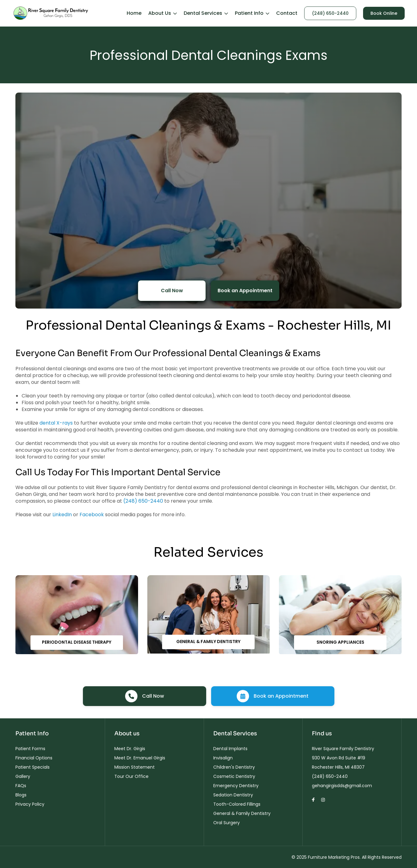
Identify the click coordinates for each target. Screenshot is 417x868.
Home (134, 13)
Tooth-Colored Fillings (237, 804)
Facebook (92, 515)
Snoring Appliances (340, 642)
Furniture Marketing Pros (334, 857)
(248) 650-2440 (330, 13)
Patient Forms (30, 749)
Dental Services (206, 13)
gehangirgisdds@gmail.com (342, 786)
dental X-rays (56, 423)
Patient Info (252, 13)
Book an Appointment (245, 291)
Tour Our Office (131, 776)
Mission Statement (135, 767)
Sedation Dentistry (233, 795)
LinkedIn (62, 515)
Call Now (172, 291)
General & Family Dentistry (208, 642)
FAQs (21, 786)
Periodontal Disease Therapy (77, 642)
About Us (163, 13)
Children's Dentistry (234, 767)
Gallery (23, 776)
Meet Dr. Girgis (130, 749)
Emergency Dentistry (236, 786)
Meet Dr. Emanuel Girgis (140, 758)
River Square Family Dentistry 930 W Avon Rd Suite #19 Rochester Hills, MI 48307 (343, 758)
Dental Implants (230, 749)
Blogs (21, 795)
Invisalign (223, 758)
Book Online (384, 13)
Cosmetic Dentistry (234, 776)
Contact (287, 13)
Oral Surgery (227, 823)
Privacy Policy (30, 804)
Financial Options (34, 758)
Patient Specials (33, 767)
